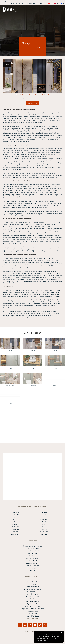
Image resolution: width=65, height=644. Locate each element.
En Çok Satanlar (33, 582)
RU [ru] (62, 3)
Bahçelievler (44, 519)
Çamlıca (44, 534)
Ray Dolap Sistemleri (33, 599)
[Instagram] (30, 625)
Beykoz (44, 524)
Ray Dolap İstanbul (33, 549)
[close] (62, 633)
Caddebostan (16, 534)
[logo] (7, 10)
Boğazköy (16, 529)
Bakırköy (15, 522)
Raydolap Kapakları (32, 558)
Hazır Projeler (33, 584)
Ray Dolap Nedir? (32, 604)
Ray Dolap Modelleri (33, 592)
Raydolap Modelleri (33, 566)
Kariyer (41, 3)
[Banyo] (32, 76)
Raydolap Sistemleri (33, 563)
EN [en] (56, 3)
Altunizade (44, 512)
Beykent (16, 532)
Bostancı (44, 529)
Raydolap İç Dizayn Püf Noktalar (32, 551)
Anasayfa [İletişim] (14, 3)
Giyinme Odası (32, 553)
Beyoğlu (44, 527)
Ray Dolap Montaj (33, 594)
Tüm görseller (32, 103)
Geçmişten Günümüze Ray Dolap (32, 609)
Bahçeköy (15, 519)
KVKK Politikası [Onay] (41, 640)
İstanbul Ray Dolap (33, 616)
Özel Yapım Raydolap (32, 561)
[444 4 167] (3, 2)
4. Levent (15, 512)
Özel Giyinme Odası (33, 611)
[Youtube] (35, 625)
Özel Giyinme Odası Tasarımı (33, 546)
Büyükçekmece (44, 532)
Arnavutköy (16, 515)
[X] (25, 625)
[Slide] (17, 95)
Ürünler (33, 48)
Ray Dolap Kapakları (32, 601)
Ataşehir (15, 517)
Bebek (44, 522)
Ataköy (44, 515)
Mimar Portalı (31, 3)
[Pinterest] (45, 625)
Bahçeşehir (15, 524)
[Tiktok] (41, 625)
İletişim (21, 3)
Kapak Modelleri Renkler (33, 589)
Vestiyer (32, 571)
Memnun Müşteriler (32, 587)
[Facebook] (20, 625)
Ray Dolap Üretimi (32, 596)
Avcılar (44, 517)
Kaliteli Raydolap (32, 556)
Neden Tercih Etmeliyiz (33, 606)
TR (50, 3)
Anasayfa (25, 48)
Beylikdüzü (15, 527)
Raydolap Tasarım (33, 568)
